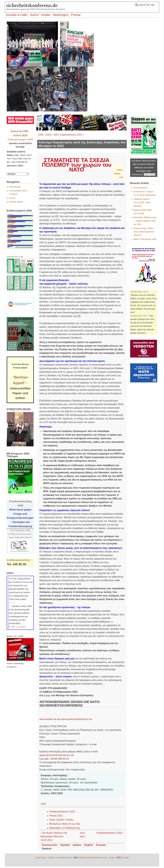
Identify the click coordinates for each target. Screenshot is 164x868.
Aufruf (34, 15)
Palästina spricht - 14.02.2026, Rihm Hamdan (142, 203)
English (89, 845)
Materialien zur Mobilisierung (64, 828)
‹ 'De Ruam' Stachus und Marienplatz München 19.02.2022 (54, 836)
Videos (51, 858)
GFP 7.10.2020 (18, 627)
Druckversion (50, 845)
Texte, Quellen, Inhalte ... (62, 820)
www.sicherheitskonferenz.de (76, 719)
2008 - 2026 (44, 135)
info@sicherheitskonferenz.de (93, 858)
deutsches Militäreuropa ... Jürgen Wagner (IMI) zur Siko (145, 221)
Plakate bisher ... (17, 202)
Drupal (125, 858)
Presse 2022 (56, 816)
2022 (44, 804)
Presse (76, 15)
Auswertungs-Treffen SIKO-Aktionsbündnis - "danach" (144, 232)
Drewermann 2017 (139, 316)
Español (65, 845)
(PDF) (120, 170)
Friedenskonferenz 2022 (62, 812)
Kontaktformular (64, 858)
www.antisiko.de (48, 719)
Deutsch (47, 849)
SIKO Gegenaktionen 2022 (68, 135)
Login (112, 858)
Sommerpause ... (142, 188)
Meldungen (61, 15)
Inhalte (46, 15)
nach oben (81, 835)
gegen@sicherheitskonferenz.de (57, 755)
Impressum (41, 858)
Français (101, 845)
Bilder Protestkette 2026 (145, 239)
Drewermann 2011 (139, 292)
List (121, 177)
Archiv (12, 198)
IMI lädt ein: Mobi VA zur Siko (65, 824)
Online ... (118, 174)
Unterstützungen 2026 (20, 139)
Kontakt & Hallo (17, 15)
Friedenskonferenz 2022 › (110, 833)
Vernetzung (15, 187)
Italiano (77, 845)
